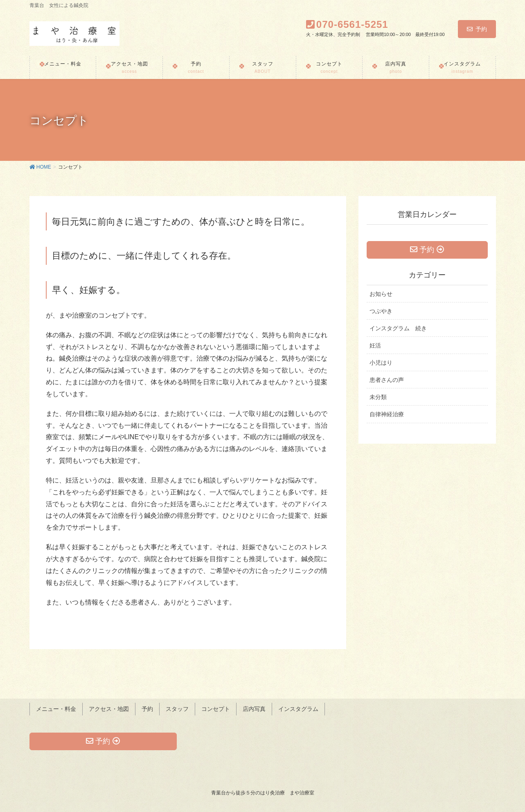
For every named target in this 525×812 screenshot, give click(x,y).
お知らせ (381, 296)
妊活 (375, 348)
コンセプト (216, 708)
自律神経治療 (387, 417)
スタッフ (177, 708)
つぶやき (381, 313)
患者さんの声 (387, 382)
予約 (477, 29)
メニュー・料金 (56, 708)
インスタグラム (298, 708)
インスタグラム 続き (398, 331)
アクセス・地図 (109, 708)
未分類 (378, 399)
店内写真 (254, 708)
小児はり (381, 365)
